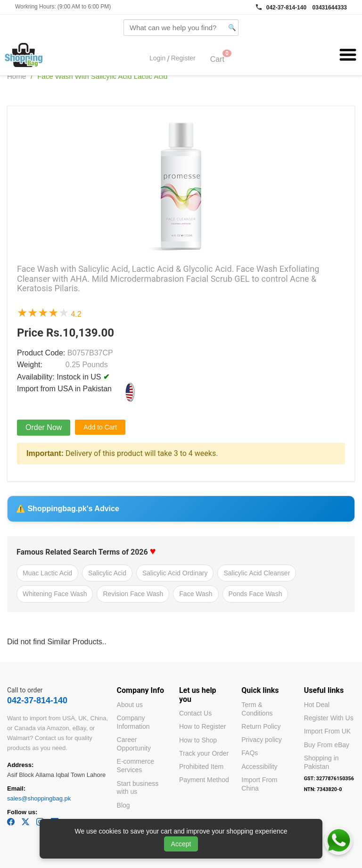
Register (183, 58)
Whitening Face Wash (55, 594)
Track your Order (204, 753)
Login (157, 58)
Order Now (44, 427)
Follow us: (22, 812)
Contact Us (195, 713)
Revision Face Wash (133, 594)
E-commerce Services (136, 766)
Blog (123, 805)
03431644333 (330, 8)
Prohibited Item (201, 767)
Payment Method (204, 780)
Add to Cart (100, 427)
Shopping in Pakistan (321, 762)
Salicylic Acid (107, 573)
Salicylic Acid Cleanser (257, 573)
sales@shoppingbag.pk (39, 798)
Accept (181, 844)
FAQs (250, 753)
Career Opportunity (134, 744)
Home (16, 76)
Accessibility (259, 767)
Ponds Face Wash (255, 594)
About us (130, 705)
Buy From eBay (327, 745)
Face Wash (196, 594)
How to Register (203, 726)
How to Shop (198, 740)
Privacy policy (262, 740)
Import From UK (328, 731)
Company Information (133, 722)
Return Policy (261, 726)
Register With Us (329, 718)
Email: (16, 788)
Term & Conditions (257, 709)
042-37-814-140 (286, 8)
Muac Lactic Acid (47, 573)
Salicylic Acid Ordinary (175, 573)
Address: (20, 765)
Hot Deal (317, 705)
